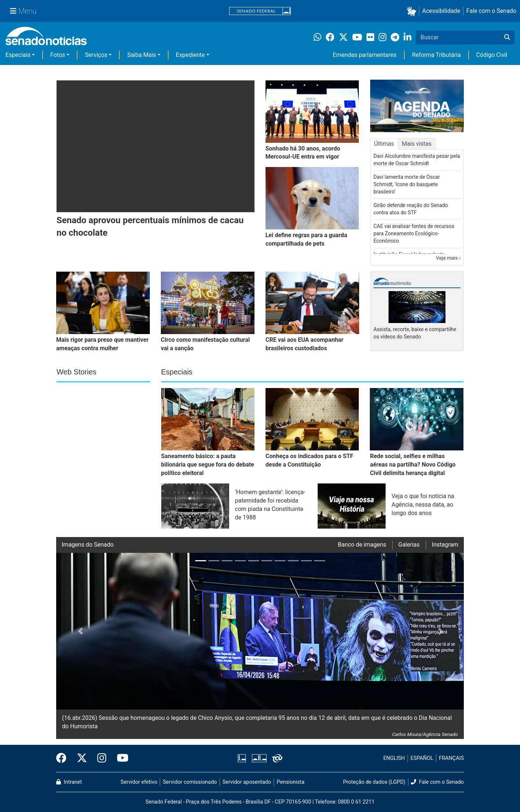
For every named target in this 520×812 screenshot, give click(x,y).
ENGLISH (394, 758)
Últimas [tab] (384, 144)
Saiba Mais (142, 55)
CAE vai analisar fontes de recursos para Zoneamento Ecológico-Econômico (414, 233)
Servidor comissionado (190, 782)
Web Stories (77, 372)
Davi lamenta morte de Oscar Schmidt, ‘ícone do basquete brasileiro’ (407, 184)
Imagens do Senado (88, 545)
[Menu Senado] (23, 11)
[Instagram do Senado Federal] (102, 758)
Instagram (445, 545)
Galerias (409, 545)
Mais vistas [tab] (417, 144)
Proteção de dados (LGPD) (374, 782)
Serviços (96, 55)
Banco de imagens (362, 545)
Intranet (69, 782)
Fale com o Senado (491, 11)
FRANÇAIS (451, 758)
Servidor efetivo (139, 782)
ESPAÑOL (422, 758)
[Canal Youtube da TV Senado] (120, 758)
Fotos (58, 55)
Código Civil (492, 55)
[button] (413, 11)
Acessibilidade (441, 11)
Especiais (18, 55)
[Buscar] (507, 37)
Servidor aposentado (247, 782)
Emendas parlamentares (364, 55)
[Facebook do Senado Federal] (64, 758)
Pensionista (291, 782)
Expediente (190, 55)
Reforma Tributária (436, 55)
